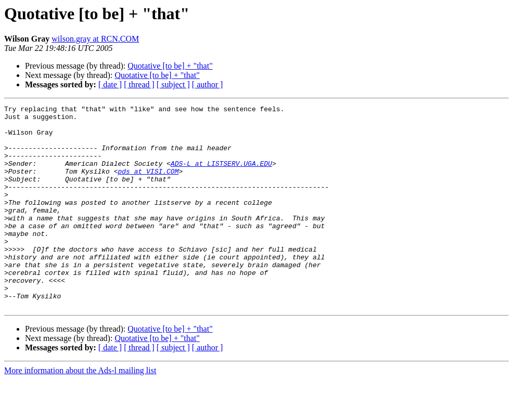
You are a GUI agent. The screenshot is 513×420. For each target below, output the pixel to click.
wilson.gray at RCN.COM (95, 39)
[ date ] (110, 84)
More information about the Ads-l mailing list (80, 411)
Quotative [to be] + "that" (170, 66)
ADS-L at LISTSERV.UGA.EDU (221, 176)
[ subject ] (173, 84)
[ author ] (208, 84)
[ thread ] (139, 84)
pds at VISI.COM (148, 185)
